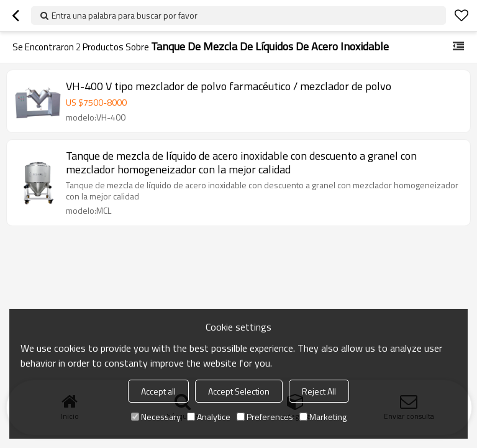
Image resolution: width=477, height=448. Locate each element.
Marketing (323, 417)
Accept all (158, 391)
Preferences (265, 417)
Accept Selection (239, 391)
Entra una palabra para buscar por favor (125, 15)
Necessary (156, 417)
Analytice (209, 417)
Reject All (319, 391)
